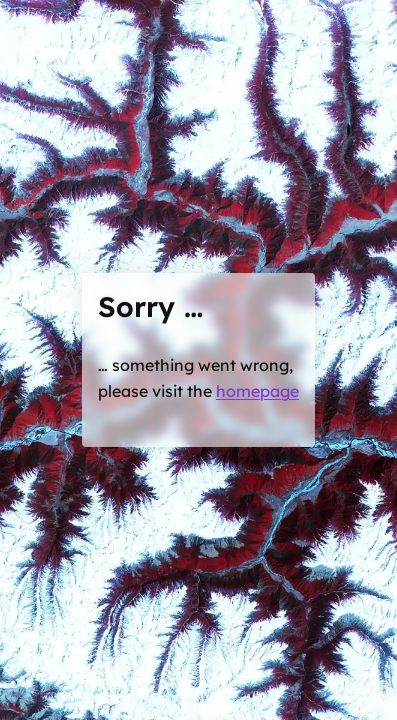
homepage (257, 391)
